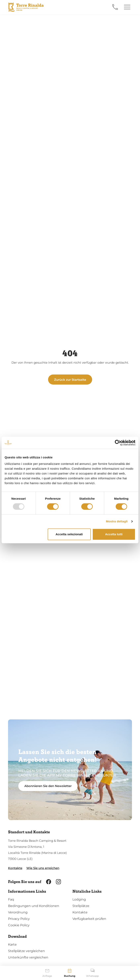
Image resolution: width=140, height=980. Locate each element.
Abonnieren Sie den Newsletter (48, 786)
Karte (12, 944)
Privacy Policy (19, 919)
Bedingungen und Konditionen (34, 906)
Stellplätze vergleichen (26, 951)
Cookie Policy (19, 925)
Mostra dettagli (117, 521)
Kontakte (15, 868)
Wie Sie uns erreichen (43, 868)
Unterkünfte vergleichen (28, 957)
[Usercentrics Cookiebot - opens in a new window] (118, 443)
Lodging (79, 899)
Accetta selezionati (69, 534)
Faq (11, 899)
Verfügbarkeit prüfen (89, 919)
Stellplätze (81, 906)
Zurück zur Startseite (70, 380)
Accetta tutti (114, 534)
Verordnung (18, 912)
